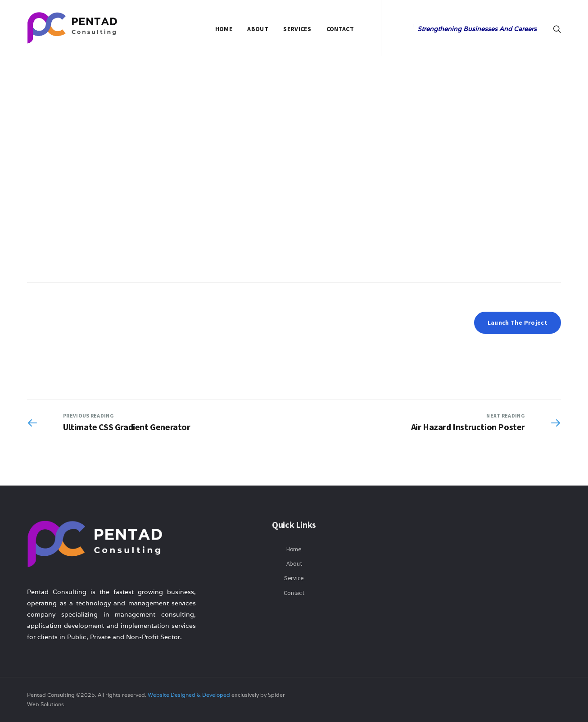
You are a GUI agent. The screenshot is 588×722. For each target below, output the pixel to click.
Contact (340, 29)
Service (294, 578)
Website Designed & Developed (189, 695)
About (258, 29)
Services (297, 29)
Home (224, 29)
